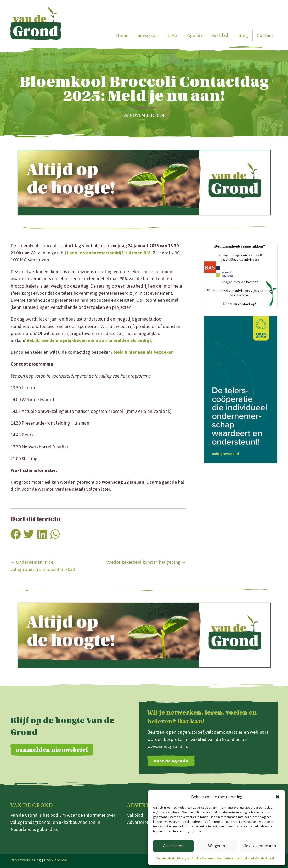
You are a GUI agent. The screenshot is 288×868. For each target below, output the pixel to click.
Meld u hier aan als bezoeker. (143, 352)
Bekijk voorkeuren (260, 846)
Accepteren (173, 846)
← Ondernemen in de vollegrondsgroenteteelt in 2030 (43, 566)
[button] (278, 797)
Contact (265, 35)
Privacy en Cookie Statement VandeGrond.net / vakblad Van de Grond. (226, 858)
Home (122, 35)
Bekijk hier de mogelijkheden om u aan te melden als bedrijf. (89, 340)
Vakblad (220, 35)
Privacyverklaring (26, 860)
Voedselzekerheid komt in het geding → (146, 562)
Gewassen (148, 35)
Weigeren (217, 846)
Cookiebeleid (165, 858)
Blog (243, 35)
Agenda (195, 35)
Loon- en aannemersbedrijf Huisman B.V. (109, 253)
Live (173, 35)
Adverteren (138, 822)
